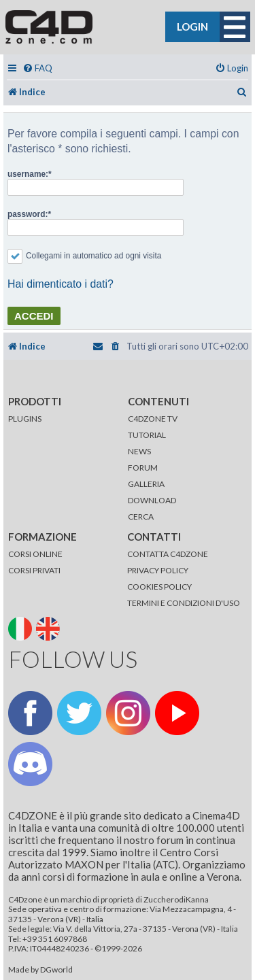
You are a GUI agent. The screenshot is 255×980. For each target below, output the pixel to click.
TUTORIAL (147, 435)
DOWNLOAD (152, 500)
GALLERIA (146, 484)
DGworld (56, 970)
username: (28, 174)
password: (28, 214)
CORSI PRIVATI (34, 570)
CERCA (141, 517)
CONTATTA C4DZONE (168, 554)
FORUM (143, 468)
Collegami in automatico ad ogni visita (84, 256)
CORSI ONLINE (35, 554)
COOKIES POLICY (159, 587)
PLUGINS (25, 419)
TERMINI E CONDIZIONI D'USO (184, 603)
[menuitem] (37, 68)
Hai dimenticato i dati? (61, 284)
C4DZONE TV (153, 419)
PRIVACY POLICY (158, 570)
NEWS (139, 451)
